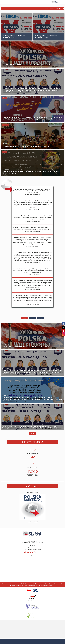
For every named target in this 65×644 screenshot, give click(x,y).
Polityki (32, 555)
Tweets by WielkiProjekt (32, 522)
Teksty (25, 318)
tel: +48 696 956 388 (32, 548)
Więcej (33, 434)
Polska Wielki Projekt (32, 492)
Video (32, 318)
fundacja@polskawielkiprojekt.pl (33, 549)
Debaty (41, 318)
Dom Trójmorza (6, 125)
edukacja (4, 98)
